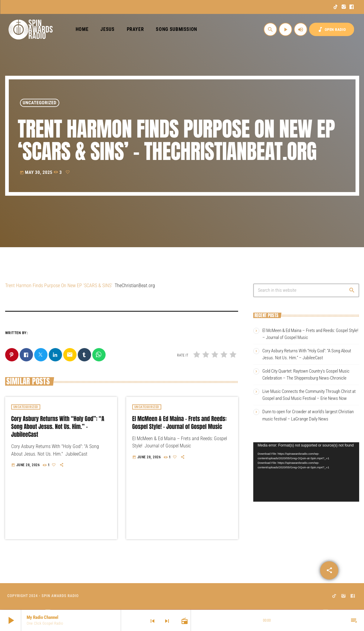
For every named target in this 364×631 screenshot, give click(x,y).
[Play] (286, 29)
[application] (306, 472)
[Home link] (31, 29)
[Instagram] (344, 7)
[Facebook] (352, 7)
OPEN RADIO (332, 30)
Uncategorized (40, 103)
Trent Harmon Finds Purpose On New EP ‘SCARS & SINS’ (59, 286)
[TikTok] (336, 7)
